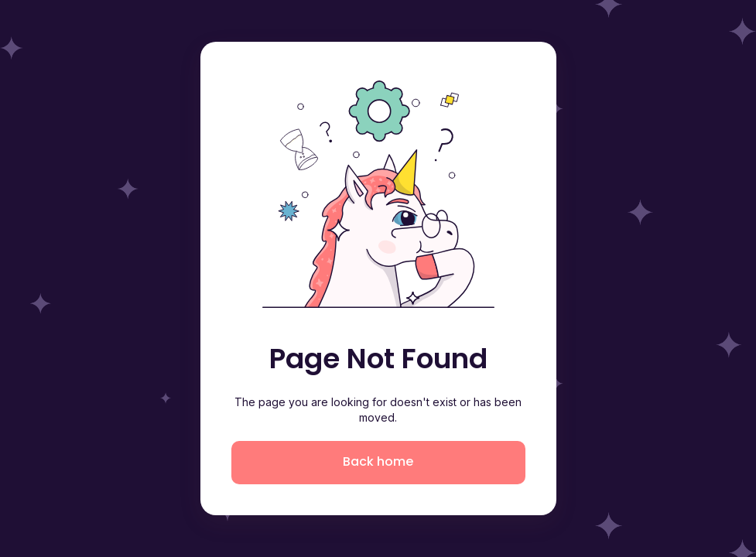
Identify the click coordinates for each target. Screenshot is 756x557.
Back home (378, 461)
